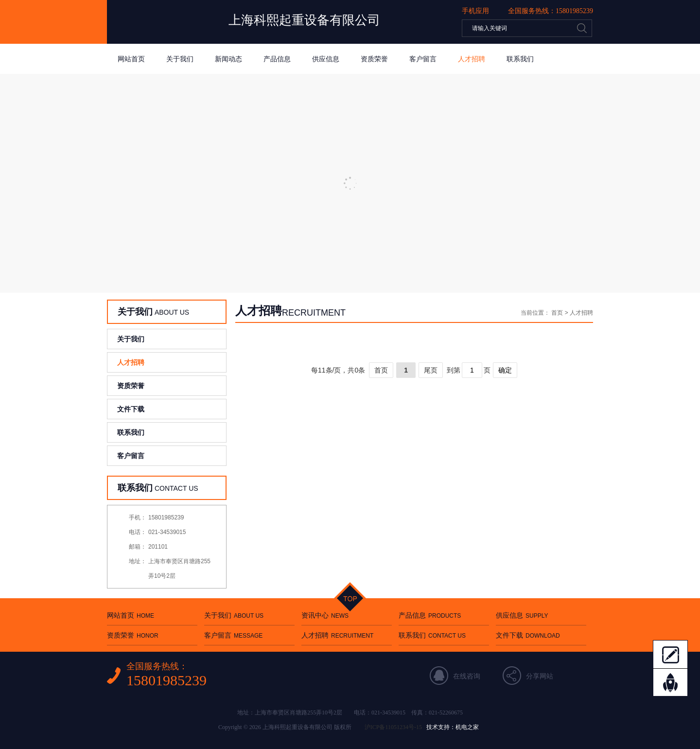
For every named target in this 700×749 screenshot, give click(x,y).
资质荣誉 (374, 59)
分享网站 (540, 676)
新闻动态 (228, 59)
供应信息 (326, 59)
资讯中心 (325, 615)
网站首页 (131, 59)
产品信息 (277, 59)
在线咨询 (467, 676)
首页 (557, 313)
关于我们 (180, 59)
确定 (505, 370)
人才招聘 (472, 59)
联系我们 (520, 59)
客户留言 (423, 59)
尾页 (431, 370)
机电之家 (467, 727)
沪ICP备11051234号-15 (393, 727)
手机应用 (475, 11)
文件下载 (131, 409)
